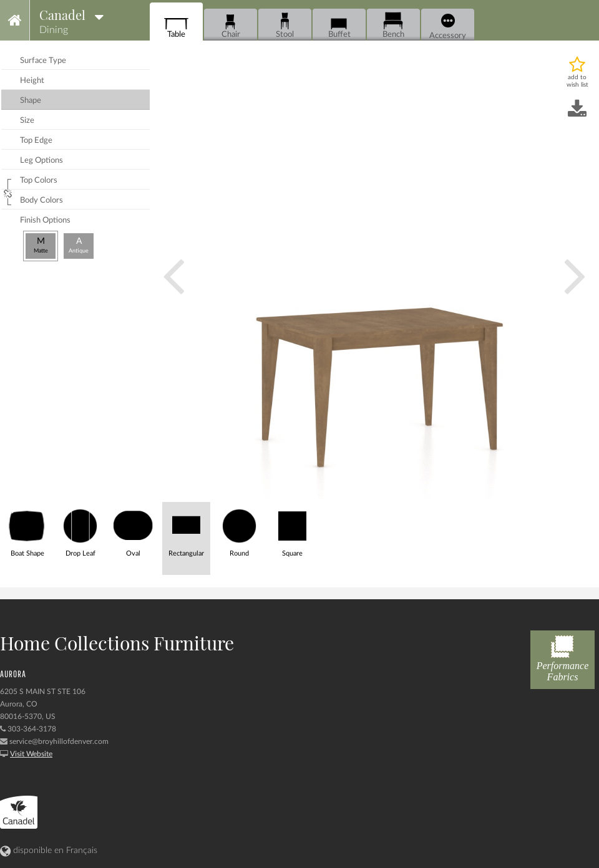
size (27, 121)
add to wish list (577, 81)
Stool (285, 25)
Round (239, 530)
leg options (41, 161)
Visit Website (31, 754)
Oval (133, 530)
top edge (36, 141)
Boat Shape (27, 530)
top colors (39, 181)
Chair (231, 25)
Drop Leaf (80, 530)
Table (176, 25)
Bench (393, 25)
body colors (41, 200)
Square (292, 530)
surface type (43, 61)
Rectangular (186, 530)
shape (31, 101)
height (32, 81)
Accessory (448, 27)
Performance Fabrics (562, 656)
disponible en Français (49, 851)
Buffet (339, 25)
